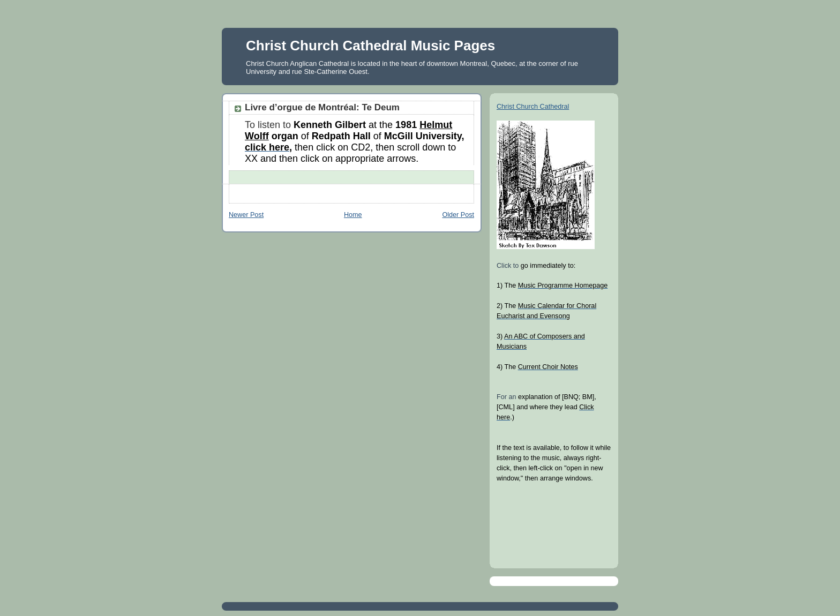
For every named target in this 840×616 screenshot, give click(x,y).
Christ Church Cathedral (533, 107)
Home (353, 215)
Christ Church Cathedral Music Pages (370, 46)
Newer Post (246, 215)
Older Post (458, 215)
